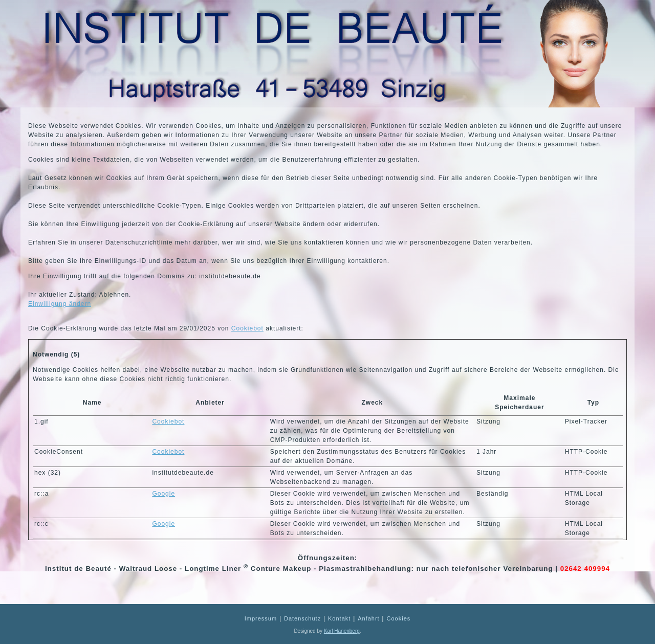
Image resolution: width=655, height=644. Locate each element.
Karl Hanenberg (342, 631)
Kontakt (339, 618)
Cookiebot (247, 328)
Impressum (261, 618)
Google (163, 494)
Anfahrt (368, 618)
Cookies (399, 618)
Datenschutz (302, 618)
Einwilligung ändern (60, 304)
